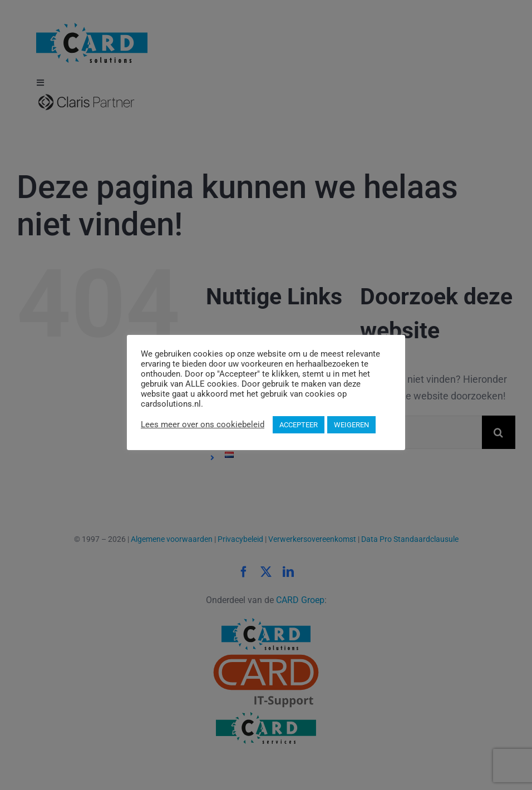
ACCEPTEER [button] (299, 425)
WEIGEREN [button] (351, 425)
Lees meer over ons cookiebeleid (203, 424)
